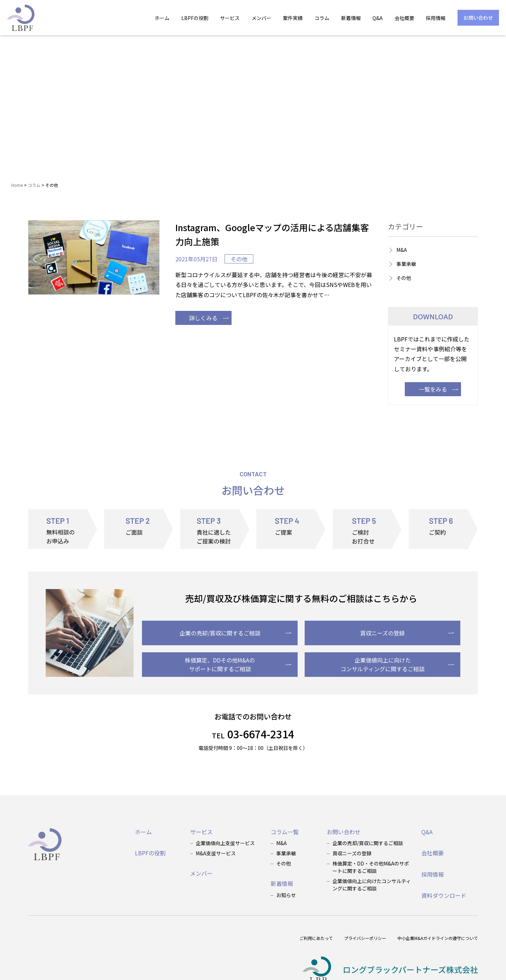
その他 (239, 259)
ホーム (162, 18)
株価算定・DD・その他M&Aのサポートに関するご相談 (371, 867)
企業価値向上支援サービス (225, 843)
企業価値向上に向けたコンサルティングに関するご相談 (397, 665)
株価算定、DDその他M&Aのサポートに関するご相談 (238, 665)
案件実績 (293, 18)
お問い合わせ (478, 18)
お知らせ (286, 895)
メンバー (261, 18)
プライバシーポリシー (365, 938)
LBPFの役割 (195, 18)
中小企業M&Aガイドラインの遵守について (438, 938)
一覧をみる (439, 389)
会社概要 (404, 18)
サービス (230, 18)
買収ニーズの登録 (407, 633)
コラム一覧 (285, 832)
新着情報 (351, 18)
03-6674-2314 (253, 734)
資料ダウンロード (444, 895)
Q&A (378, 18)
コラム (322, 18)
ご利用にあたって (316, 938)
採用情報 (436, 18)
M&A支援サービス (216, 853)
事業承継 (406, 264)
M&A (402, 250)
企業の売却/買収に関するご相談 (236, 633)
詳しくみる (209, 318)
